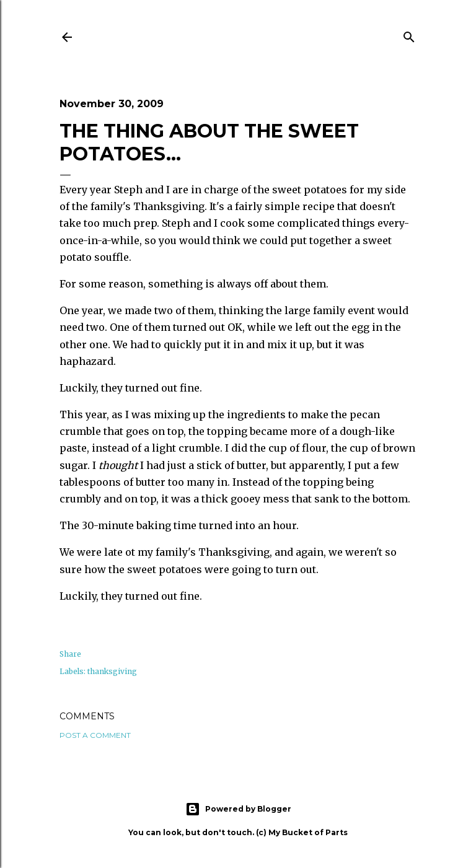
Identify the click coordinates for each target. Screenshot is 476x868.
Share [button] (70, 654)
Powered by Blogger (238, 809)
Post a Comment (95, 735)
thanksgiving (112, 671)
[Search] (409, 35)
